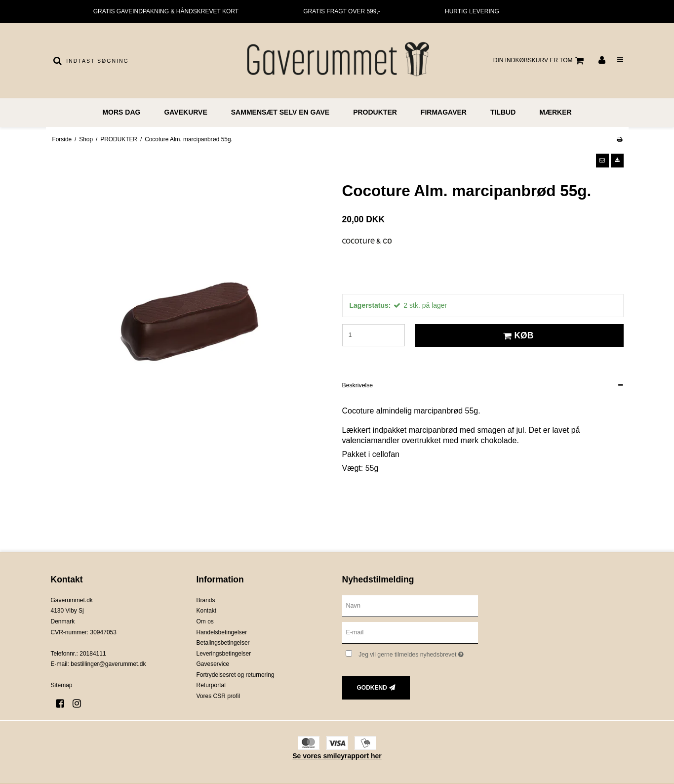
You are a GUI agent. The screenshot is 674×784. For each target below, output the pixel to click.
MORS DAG (121, 112)
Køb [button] (517, 335)
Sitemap (62, 685)
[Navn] (410, 605)
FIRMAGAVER (444, 112)
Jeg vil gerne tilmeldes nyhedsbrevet (418, 653)
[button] (602, 161)
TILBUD (503, 112)
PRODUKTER (375, 112)
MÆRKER (555, 112)
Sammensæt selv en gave (280, 112)
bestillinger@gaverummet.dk (108, 664)
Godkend (372, 688)
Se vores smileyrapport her (337, 756)
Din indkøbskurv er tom (540, 61)
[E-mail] (410, 632)
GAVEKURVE (185, 112)
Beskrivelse (358, 385)
